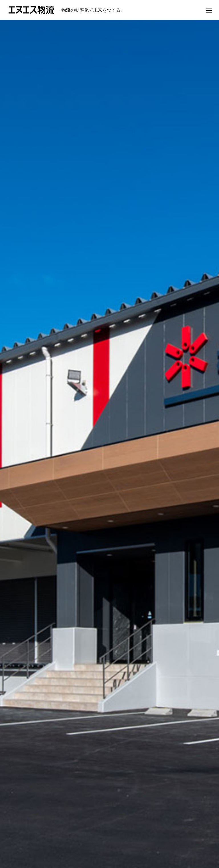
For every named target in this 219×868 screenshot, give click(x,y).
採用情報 (163, 846)
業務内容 (109, 846)
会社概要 (83, 846)
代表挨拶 (56, 846)
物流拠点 (136, 846)
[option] (109, 112)
